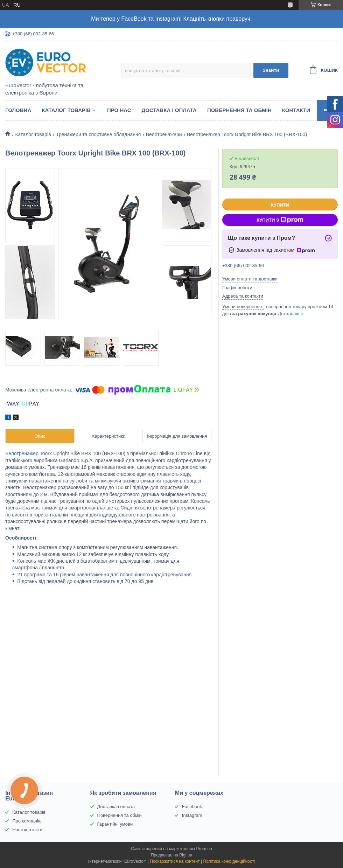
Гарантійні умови (115, 824)
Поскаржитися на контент (175, 861)
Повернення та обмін (239, 110)
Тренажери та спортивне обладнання (98, 134)
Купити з (280, 220)
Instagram (192, 815)
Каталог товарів (66, 110)
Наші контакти (27, 830)
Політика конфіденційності (229, 861)
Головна (18, 110)
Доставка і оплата (169, 110)
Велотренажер (22, 453)
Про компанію (27, 821)
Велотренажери (164, 134)
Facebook (192, 807)
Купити (280, 205)
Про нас (119, 110)
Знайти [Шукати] (271, 70)
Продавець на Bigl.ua (171, 855)
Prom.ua (204, 849)
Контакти (296, 110)
